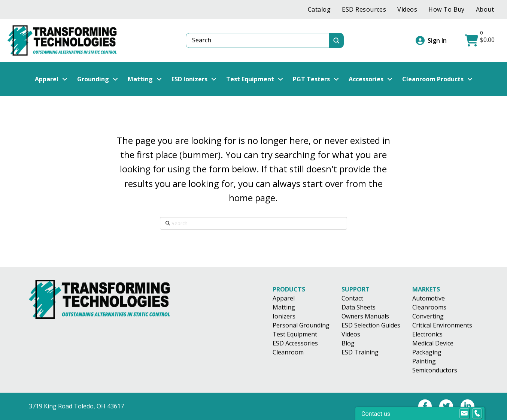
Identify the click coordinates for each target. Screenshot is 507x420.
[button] (481, 40)
